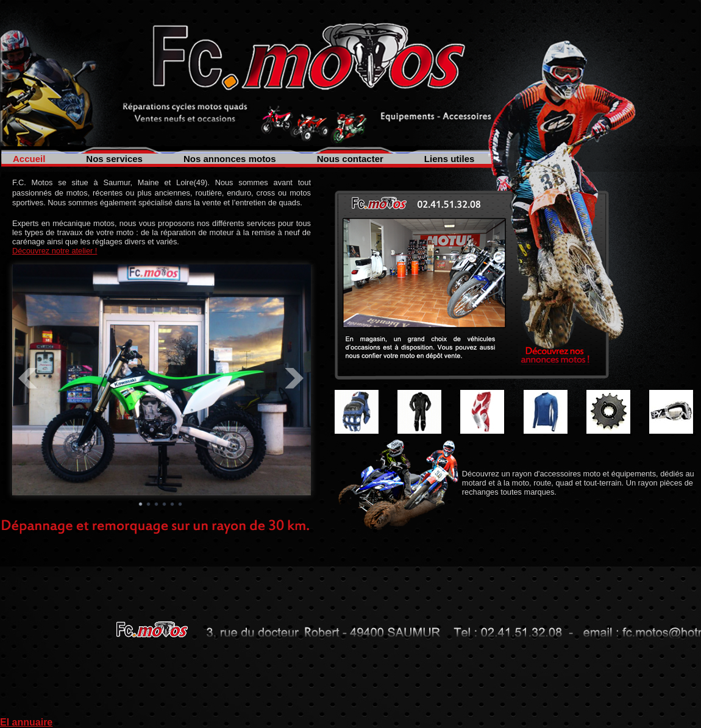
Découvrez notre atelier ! (55, 251)
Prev (28, 378)
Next (295, 378)
